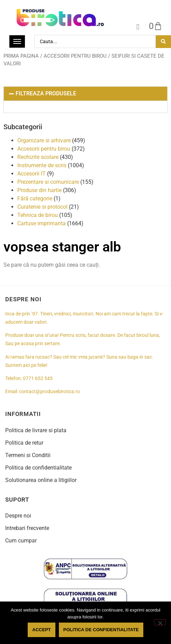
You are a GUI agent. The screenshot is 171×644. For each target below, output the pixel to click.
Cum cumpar (21, 541)
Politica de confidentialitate (38, 468)
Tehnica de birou (38, 215)
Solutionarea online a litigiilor (41, 480)
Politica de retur (24, 443)
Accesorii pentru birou (75, 56)
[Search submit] (163, 42)
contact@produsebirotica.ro (49, 392)
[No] (160, 622)
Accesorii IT (31, 174)
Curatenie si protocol (42, 207)
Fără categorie (35, 198)
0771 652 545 (38, 378)
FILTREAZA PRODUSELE (46, 93)
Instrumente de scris (42, 165)
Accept (41, 630)
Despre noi (18, 516)
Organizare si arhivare (44, 140)
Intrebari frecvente (27, 528)
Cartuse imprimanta (42, 223)
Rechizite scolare (38, 157)
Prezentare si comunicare (48, 182)
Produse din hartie (39, 190)
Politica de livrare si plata (36, 430)
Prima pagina (21, 56)
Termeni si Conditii (28, 455)
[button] (85, 94)
